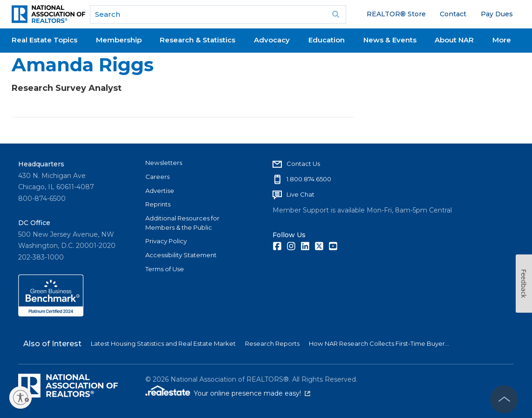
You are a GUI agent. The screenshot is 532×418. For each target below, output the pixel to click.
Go (336, 14)
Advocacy (272, 40)
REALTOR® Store (396, 14)
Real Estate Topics (44, 40)
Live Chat (300, 194)
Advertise (160, 191)
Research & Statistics (198, 40)
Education (327, 40)
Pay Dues (497, 14)
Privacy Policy (166, 241)
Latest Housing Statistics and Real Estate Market (163, 343)
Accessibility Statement (181, 255)
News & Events (390, 40)
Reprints (158, 204)
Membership (119, 40)
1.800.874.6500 (309, 179)
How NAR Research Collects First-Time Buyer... (379, 343)
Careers (157, 177)
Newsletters (164, 163)
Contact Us (303, 164)
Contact (453, 14)
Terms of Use (165, 269)
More (502, 40)
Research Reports (272, 343)
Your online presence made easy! (252, 393)
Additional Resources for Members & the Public (182, 223)
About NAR (454, 40)
